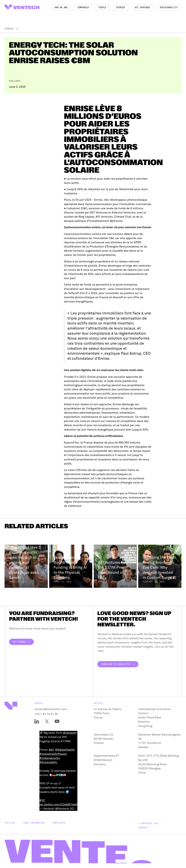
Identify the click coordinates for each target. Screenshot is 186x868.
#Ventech (69, 733)
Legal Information (34, 823)
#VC (42, 800)
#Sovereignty (48, 762)
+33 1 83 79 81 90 (46, 714)
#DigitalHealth (65, 750)
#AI (51, 750)
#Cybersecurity (49, 758)
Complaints (59, 823)
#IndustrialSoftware (53, 754)
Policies (10, 823)
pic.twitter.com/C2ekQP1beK (58, 804)
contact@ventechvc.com (51, 709)
